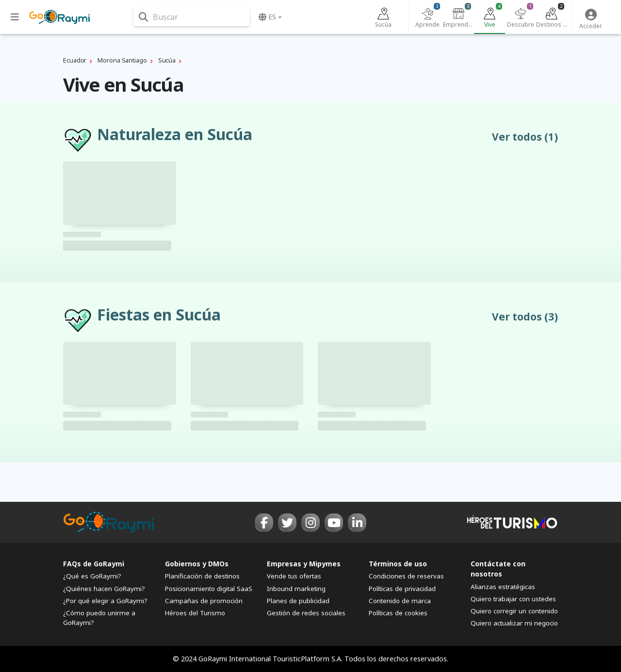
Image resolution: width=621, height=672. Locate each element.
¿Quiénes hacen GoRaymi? (104, 589)
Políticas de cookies (398, 613)
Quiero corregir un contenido (514, 611)
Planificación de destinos (202, 576)
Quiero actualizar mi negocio (514, 623)
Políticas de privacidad (402, 589)
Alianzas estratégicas (503, 587)
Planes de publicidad (298, 601)
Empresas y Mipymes (304, 564)
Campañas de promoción (204, 601)
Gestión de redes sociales (306, 613)
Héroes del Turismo (195, 613)
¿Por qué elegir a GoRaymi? (105, 601)
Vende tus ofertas (294, 576)
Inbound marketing (296, 589)
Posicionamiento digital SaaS (209, 589)
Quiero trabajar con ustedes (513, 599)
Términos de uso (398, 564)
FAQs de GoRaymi (94, 564)
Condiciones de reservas (406, 576)
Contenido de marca (400, 601)
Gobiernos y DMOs (197, 564)
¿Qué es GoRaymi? (92, 576)
